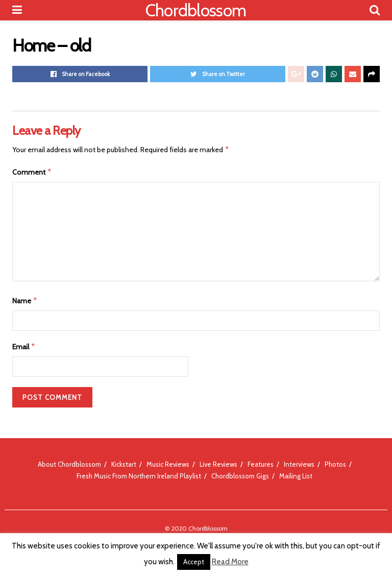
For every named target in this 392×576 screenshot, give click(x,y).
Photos (335, 464)
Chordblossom (196, 10)
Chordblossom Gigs (240, 476)
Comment (32, 172)
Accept (194, 562)
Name (25, 301)
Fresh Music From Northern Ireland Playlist (139, 476)
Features (261, 464)
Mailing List (296, 476)
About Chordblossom (69, 464)
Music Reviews (168, 464)
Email (24, 347)
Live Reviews (218, 464)
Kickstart (124, 464)
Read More (230, 562)
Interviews (299, 464)
